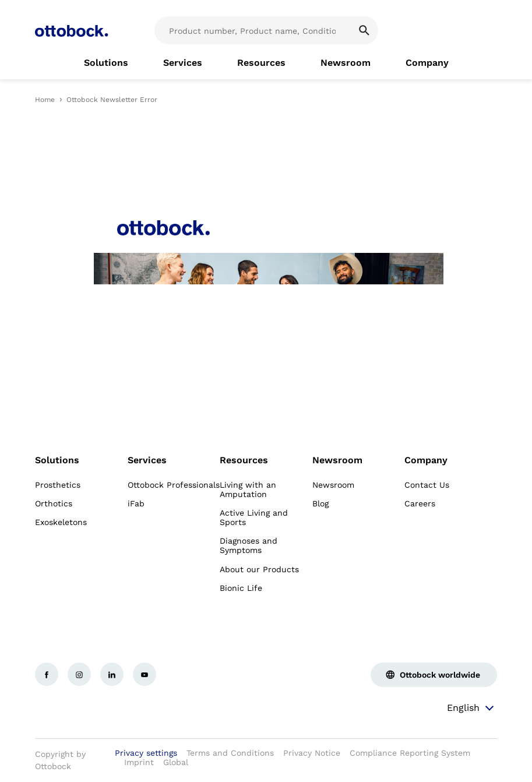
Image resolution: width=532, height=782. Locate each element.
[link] (106, 63)
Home (45, 100)
